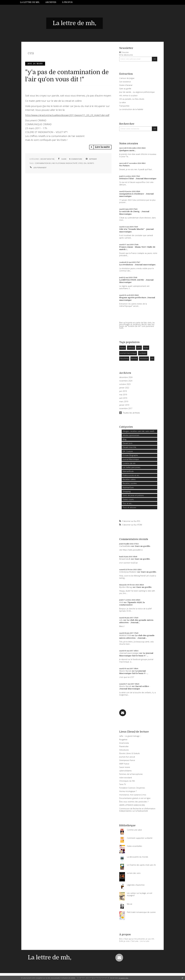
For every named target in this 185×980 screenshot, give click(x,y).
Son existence (125, 82)
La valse (122, 102)
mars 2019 (124, 402)
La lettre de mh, (30, 2)
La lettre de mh (129, 463)
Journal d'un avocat (127, 757)
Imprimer (91, 159)
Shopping (127, 491)
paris (139, 348)
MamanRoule (128, 471)
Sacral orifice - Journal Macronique (135, 688)
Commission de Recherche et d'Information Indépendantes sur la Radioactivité (137, 810)
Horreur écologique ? (128, 791)
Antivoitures (124, 750)
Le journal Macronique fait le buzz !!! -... (136, 654)
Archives (51, 2)
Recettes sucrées (130, 483)
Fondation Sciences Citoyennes (132, 788)
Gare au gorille (125, 89)
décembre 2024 (126, 377)
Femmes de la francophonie (131, 774)
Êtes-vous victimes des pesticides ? (134, 802)
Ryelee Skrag (126, 587)
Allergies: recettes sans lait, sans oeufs (138, 431)
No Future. (125, 166)
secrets (91, 163)
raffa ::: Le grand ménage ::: (130, 736)
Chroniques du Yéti (127, 781)
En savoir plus (124, 978)
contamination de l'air (45, 163)
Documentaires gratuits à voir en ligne (135, 798)
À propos (67, 2)
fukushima (124, 358)
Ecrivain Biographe (130, 455)
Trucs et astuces (129, 507)
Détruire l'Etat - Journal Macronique (138, 179)
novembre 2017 (126, 408)
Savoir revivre (125, 767)
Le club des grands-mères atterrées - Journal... (136, 621)
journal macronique (128, 353)
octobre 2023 (125, 384)
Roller (146, 348)
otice (80, 163)
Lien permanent (38, 168)
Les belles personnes (131, 467)
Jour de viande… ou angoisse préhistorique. (137, 92)
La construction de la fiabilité (131, 109)
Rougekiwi (123, 740)
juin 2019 (123, 391)
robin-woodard (126, 778)
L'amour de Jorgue (127, 78)
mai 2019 (123, 395)
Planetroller (124, 746)
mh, (121, 620)
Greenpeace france (127, 760)
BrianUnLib (125, 559)
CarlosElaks (125, 546)
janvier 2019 (124, 405)
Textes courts (128, 499)
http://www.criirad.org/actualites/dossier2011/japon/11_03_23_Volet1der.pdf (67, 115)
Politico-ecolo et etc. (131, 475)
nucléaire (143, 353)
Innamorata (124, 743)
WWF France (124, 764)
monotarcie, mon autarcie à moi (133, 795)
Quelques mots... (128, 151)
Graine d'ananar (126, 85)
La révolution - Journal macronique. (138, 265)
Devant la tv (128, 443)
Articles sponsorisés (131, 435)
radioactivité (72, 163)
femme (134, 358)
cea (85, 163)
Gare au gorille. (143, 546)
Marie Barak (125, 671)
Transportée (124, 106)
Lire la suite (102, 147)
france (123, 348)
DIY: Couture (128, 451)
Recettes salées (129, 479)
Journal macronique (129, 653)
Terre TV (123, 784)
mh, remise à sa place (128, 95)
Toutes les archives (131, 413)
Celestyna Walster (128, 572)
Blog (124, 439)
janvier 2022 (124, 388)
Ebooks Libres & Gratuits (130, 753)
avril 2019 (123, 398)
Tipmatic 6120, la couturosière (132, 604)
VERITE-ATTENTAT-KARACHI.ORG (132, 805)
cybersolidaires (125, 771)
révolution (144, 358)
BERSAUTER (125, 635)
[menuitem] (31, 2)
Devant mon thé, (48, 159)
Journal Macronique (131, 459)
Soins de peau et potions (133, 495)
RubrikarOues (128, 487)
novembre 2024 (126, 381)
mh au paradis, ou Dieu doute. (132, 99)
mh (152, 358)
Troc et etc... (128, 503)
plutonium (60, 163)
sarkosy (131, 348)
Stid (121, 602)
